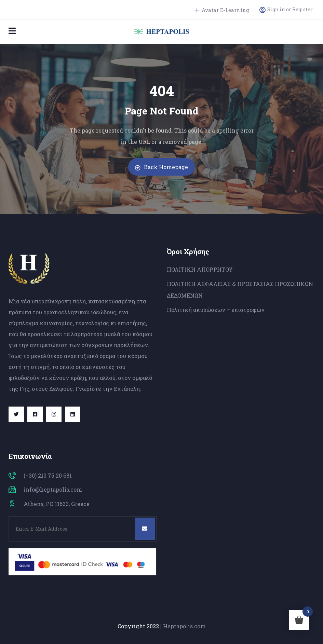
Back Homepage (161, 167)
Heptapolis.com (184, 626)
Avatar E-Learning (222, 10)
